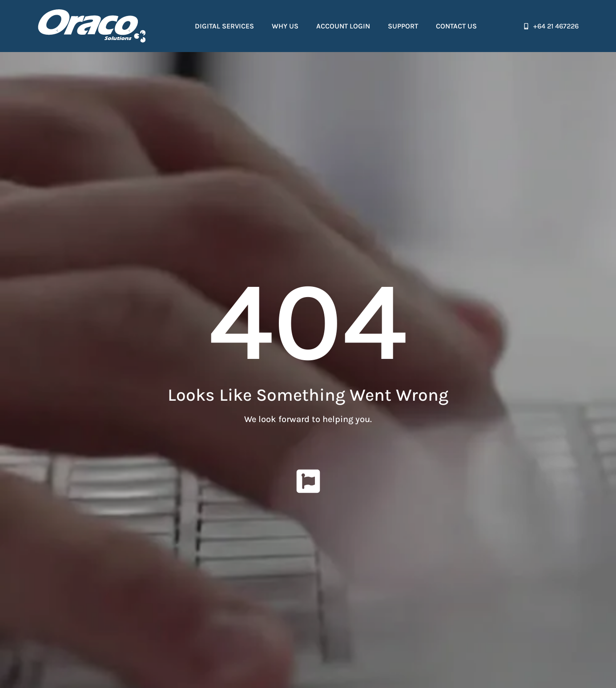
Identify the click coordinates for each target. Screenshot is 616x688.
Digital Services (224, 26)
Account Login (343, 26)
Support (403, 26)
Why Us (285, 26)
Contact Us (456, 26)
